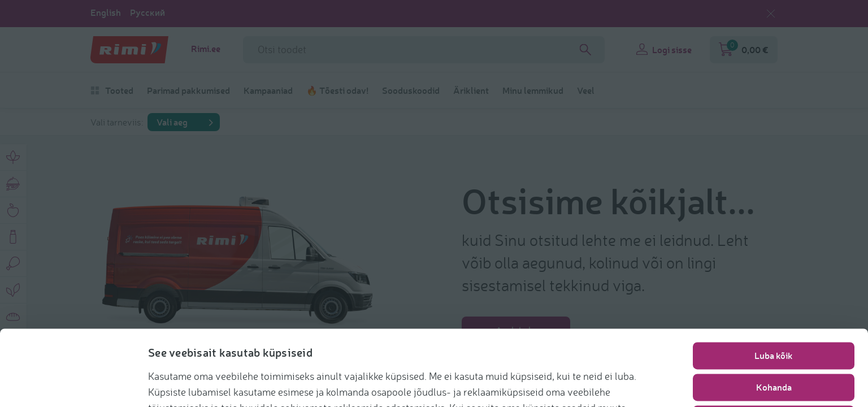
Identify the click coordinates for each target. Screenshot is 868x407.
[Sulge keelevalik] (771, 14)
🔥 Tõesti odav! (337, 90)
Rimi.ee (206, 49)
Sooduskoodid (411, 90)
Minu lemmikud (533, 90)
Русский (147, 12)
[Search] (585, 50)
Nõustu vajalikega (774, 362)
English (106, 12)
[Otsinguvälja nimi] (424, 50)
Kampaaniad (268, 90)
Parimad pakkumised (188, 90)
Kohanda (774, 330)
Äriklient (471, 90)
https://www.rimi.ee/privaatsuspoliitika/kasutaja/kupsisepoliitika (444, 382)
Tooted (112, 90)
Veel (586, 90)
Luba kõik (774, 299)
